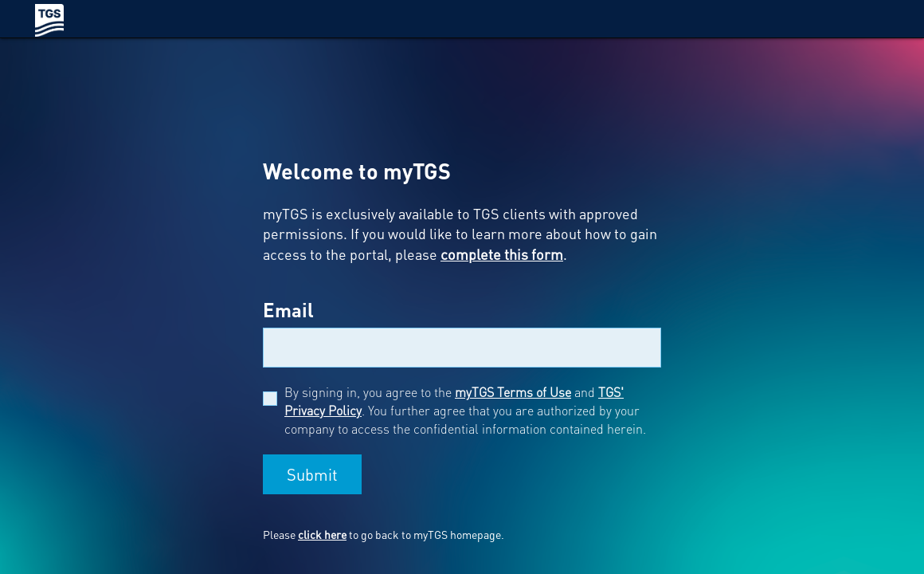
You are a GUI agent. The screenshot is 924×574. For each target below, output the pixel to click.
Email (288, 310)
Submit (312, 474)
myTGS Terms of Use (513, 392)
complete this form (502, 254)
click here (322, 534)
